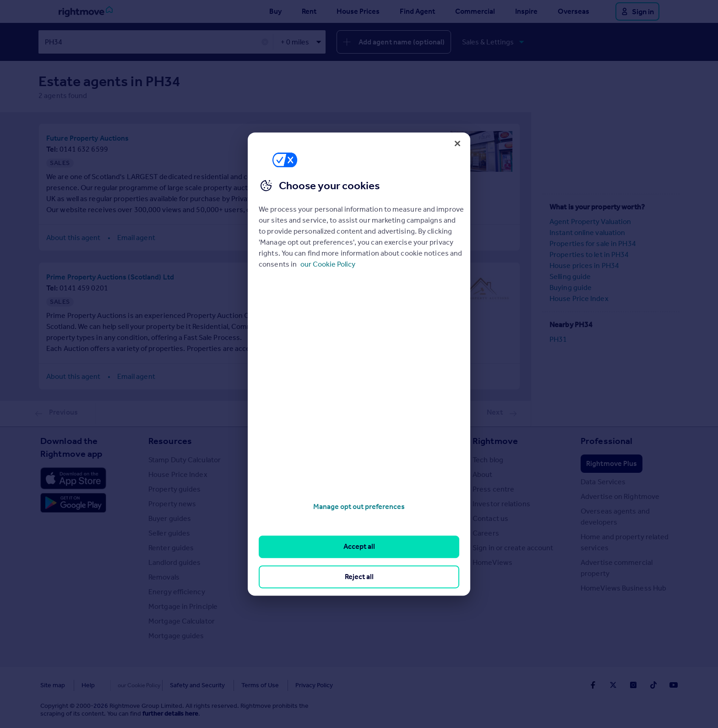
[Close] (457, 143)
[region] (359, 364)
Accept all (359, 547)
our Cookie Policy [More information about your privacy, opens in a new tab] (328, 264)
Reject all (359, 577)
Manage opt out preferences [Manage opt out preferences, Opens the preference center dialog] (359, 506)
